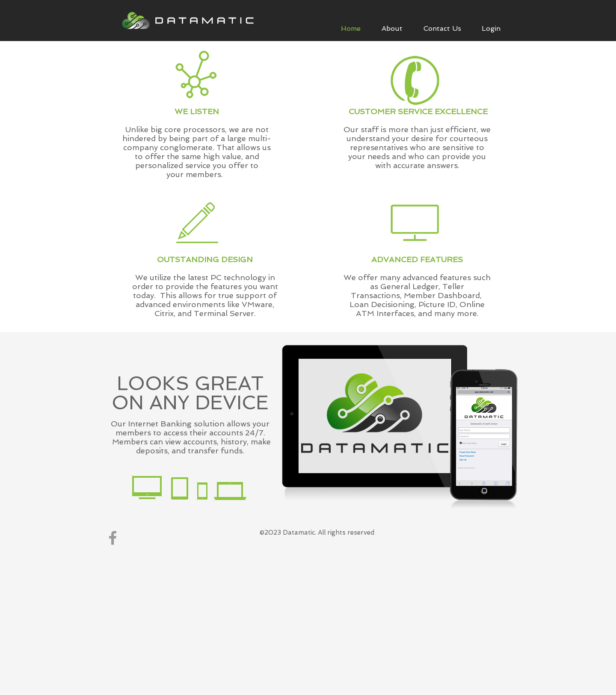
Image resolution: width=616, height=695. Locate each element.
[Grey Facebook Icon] (113, 538)
